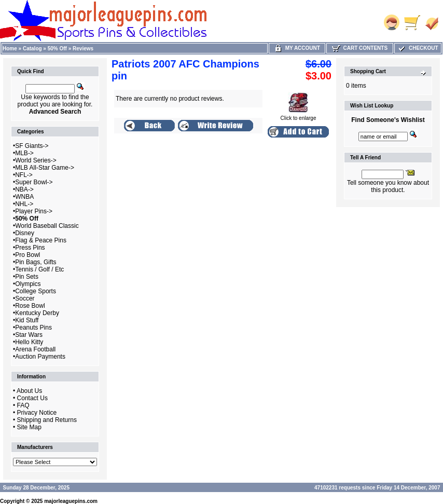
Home (10, 49)
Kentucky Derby (37, 313)
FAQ (23, 405)
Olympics (28, 284)
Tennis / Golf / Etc (39, 269)
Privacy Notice (37, 413)
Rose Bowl (30, 306)
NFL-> (24, 175)
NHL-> (24, 204)
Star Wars (29, 335)
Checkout (418, 48)
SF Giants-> (32, 146)
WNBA (24, 197)
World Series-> (36, 160)
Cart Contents (360, 48)
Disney (25, 233)
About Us (29, 391)
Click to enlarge (299, 116)
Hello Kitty (29, 342)
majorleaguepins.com (71, 501)
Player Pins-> (34, 211)
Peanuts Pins (33, 328)
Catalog (32, 49)
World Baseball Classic (47, 226)
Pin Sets (27, 277)
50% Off (57, 49)
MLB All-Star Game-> (45, 168)
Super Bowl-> (34, 182)
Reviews (83, 49)
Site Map (29, 427)
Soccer (25, 298)
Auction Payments (40, 357)
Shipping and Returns (47, 420)
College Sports (36, 291)
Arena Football (35, 349)
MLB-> (24, 153)
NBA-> (24, 189)
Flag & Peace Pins (41, 240)
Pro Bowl (27, 255)
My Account (297, 48)
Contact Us (32, 398)
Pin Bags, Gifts (36, 262)
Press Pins (30, 248)
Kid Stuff (27, 320)
